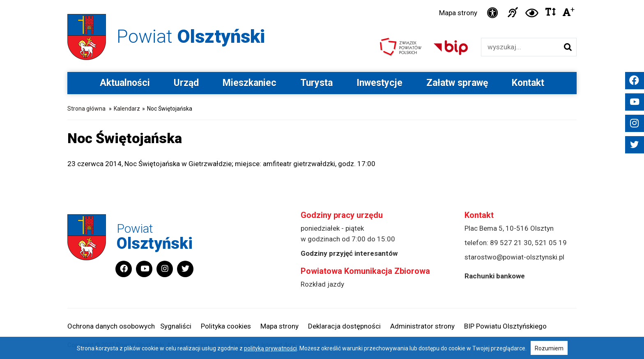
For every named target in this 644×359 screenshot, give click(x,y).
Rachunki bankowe (495, 276)
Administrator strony (422, 326)
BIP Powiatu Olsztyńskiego (505, 326)
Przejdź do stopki (322, 0)
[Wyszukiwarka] (520, 47)
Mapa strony (458, 13)
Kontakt (528, 83)
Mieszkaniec (250, 83)
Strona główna (86, 109)
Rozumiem (549, 348)
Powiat (191, 36)
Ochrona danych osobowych (111, 326)
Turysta (316, 83)
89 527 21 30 (511, 243)
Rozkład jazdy (322, 284)
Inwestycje (379, 83)
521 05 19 (551, 243)
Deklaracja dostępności (344, 326)
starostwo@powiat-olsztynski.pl (514, 257)
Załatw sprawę (457, 83)
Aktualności (125, 83)
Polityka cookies (226, 326)
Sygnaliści (176, 326)
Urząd (186, 83)
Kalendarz (127, 109)
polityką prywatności (270, 348)
